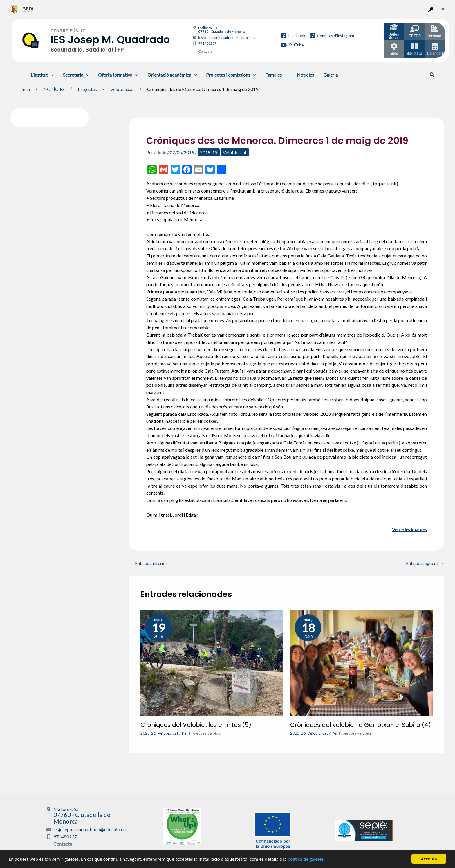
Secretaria (76, 75)
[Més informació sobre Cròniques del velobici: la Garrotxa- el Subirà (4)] (361, 662)
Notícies (305, 75)
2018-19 (209, 152)
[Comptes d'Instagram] (332, 36)
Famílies (276, 75)
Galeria (331, 75)
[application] (51, 75)
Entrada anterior (148, 563)
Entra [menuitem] (440, 9)
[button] (432, 75)
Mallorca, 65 (222, 30)
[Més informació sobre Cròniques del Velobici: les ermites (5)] (212, 662)
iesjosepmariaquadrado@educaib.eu (227, 38)
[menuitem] (14, 9)
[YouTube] (292, 45)
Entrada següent (425, 563)
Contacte (205, 51)
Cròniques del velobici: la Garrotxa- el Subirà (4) (361, 725)
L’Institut (42, 75)
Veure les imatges (409, 529)
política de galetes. (306, 859)
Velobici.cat (235, 152)
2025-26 (148, 733)
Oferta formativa (118, 75)
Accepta (429, 859)
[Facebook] (293, 36)
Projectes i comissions (231, 75)
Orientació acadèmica (172, 75)
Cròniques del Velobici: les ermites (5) (196, 725)
